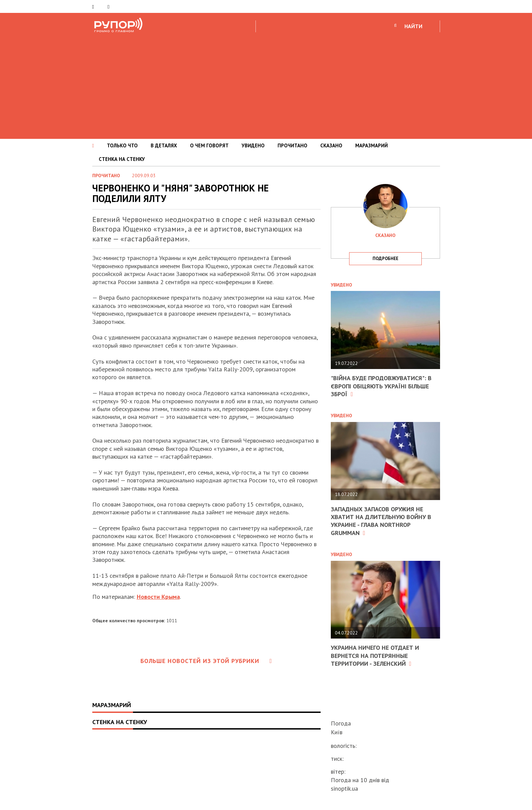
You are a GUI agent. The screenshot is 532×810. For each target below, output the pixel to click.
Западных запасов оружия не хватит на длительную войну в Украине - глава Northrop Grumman (381, 521)
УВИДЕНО (253, 145)
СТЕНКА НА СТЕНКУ (122, 159)
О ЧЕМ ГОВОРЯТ (209, 145)
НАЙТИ (413, 26)
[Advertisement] (266, 85)
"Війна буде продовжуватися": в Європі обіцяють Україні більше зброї (381, 386)
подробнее (385, 259)
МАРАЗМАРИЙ (372, 145)
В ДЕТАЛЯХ (164, 145)
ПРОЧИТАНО (292, 145)
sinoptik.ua (344, 788)
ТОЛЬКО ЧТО (122, 145)
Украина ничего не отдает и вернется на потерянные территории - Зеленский (375, 656)
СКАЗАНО (331, 145)
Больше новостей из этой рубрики (206, 661)
